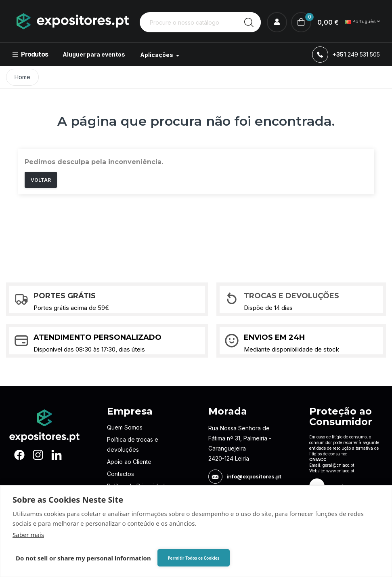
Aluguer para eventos (94, 54)
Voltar (41, 180)
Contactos (121, 474)
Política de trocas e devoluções (133, 444)
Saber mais (28, 535)
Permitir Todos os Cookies (193, 558)
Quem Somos (125, 427)
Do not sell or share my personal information (83, 558)
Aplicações (157, 55)
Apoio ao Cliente (129, 462)
